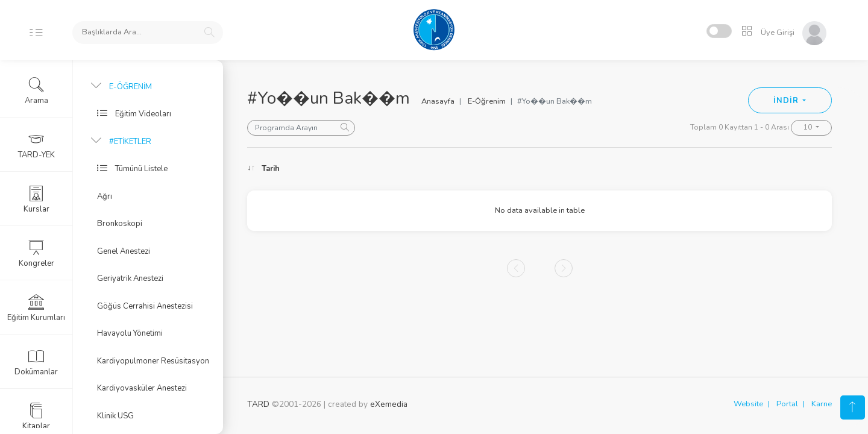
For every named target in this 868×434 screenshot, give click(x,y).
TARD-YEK (36, 145)
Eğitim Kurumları (36, 308)
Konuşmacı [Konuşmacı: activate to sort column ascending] (484, 169)
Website (748, 404)
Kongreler (36, 254)
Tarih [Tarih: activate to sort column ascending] (271, 169)
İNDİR (787, 101)
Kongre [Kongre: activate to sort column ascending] (743, 169)
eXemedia (389, 404)
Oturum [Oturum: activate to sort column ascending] (624, 169)
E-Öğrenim (487, 101)
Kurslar (36, 200)
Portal (787, 404)
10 (809, 127)
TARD (258, 404)
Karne (822, 404)
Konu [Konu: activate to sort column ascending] (371, 169)
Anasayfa (438, 101)
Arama (36, 91)
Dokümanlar (36, 362)
